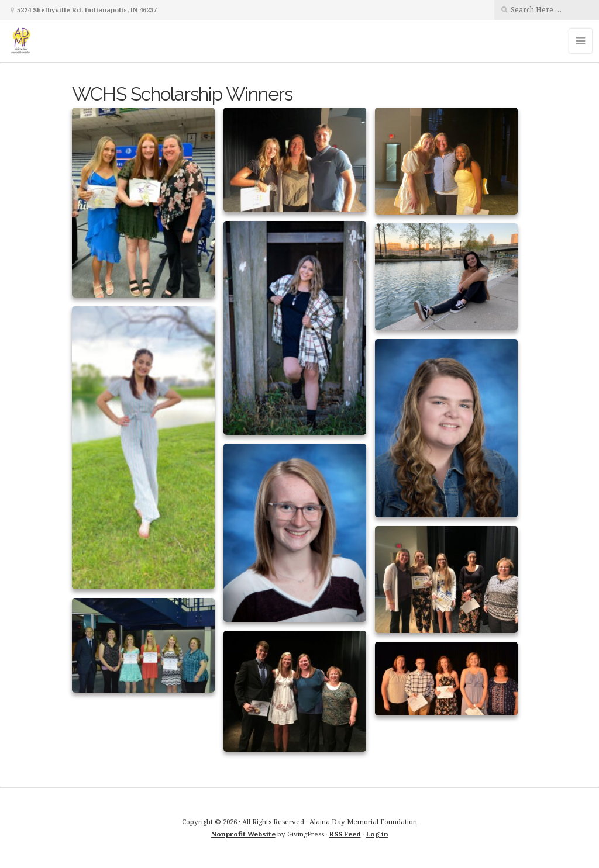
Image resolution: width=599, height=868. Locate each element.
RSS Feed (345, 834)
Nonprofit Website (243, 834)
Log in (377, 834)
